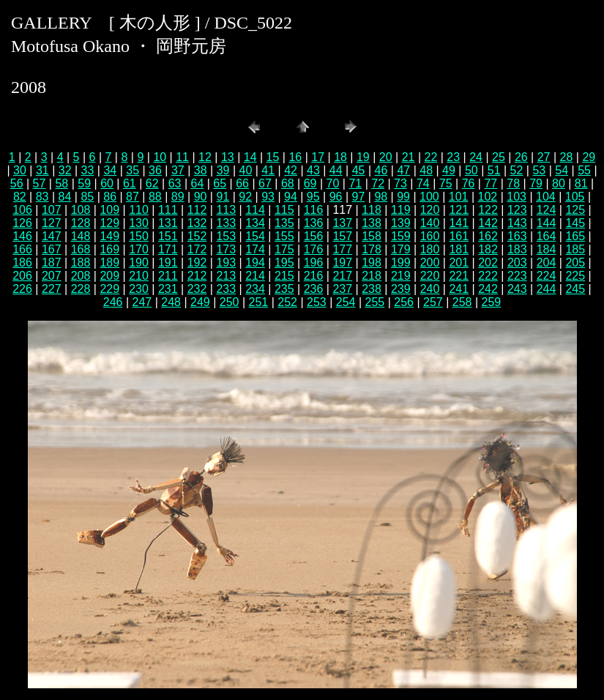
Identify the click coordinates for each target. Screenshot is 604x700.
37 (178, 170)
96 (336, 197)
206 (22, 276)
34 (110, 170)
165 (575, 236)
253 (317, 302)
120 (430, 210)
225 (575, 276)
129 (109, 223)
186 (22, 262)
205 (575, 262)
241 (459, 289)
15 (273, 157)
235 (284, 289)
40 (245, 170)
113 (226, 210)
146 (22, 236)
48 (426, 170)
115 (284, 210)
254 (346, 302)
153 (226, 236)
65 (220, 183)
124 (547, 210)
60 (107, 183)
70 (333, 183)
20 (386, 157)
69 (310, 183)
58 (61, 183)
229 (109, 289)
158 (372, 236)
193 (226, 262)
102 (488, 197)
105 (575, 197)
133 (226, 223)
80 (559, 183)
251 (259, 302)
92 (245, 197)
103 (517, 197)
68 (288, 183)
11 (182, 157)
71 (355, 183)
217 (342, 276)
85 (87, 197)
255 (375, 302)
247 (142, 302)
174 (255, 249)
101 (459, 197)
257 (433, 302)
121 (459, 210)
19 (363, 157)
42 (291, 170)
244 (547, 289)
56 (17, 183)
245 (575, 289)
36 (155, 170)
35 (133, 170)
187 (52, 262)
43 (313, 170)
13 (228, 157)
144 (547, 223)
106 (22, 210)
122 (488, 210)
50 (471, 170)
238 (372, 289)
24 (476, 157)
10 (160, 157)
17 (318, 157)
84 (65, 197)
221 (459, 276)
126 (22, 223)
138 (372, 223)
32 (65, 170)
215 (284, 276)
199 (401, 262)
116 (314, 210)
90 (201, 197)
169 (109, 249)
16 (295, 157)
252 (287, 302)
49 (449, 170)
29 (589, 157)
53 (539, 170)
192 (197, 262)
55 (584, 170)
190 (139, 262)
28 (567, 157)
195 (284, 262)
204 (547, 262)
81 (581, 183)
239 (401, 289)
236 (314, 289)
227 (52, 289)
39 (223, 170)
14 (250, 157)
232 (197, 289)
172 (197, 249)
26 (521, 157)
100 (429, 197)
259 (492, 302)
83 (42, 197)
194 (255, 262)
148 (81, 236)
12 (205, 157)
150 (139, 236)
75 (446, 183)
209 (109, 276)
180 (430, 249)
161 (459, 236)
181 (459, 249)
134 (255, 223)
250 (230, 302)
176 (314, 249)
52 (517, 170)
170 (139, 249)
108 (81, 210)
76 (469, 183)
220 (430, 276)
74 (423, 183)
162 (488, 236)
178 (372, 249)
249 (200, 302)
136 (314, 223)
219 (401, 276)
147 (52, 236)
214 (255, 276)
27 (544, 157)
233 (226, 289)
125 (575, 210)
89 (178, 197)
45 (359, 170)
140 (430, 223)
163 (517, 236)
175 (284, 249)
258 (462, 302)
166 (22, 249)
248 (171, 302)
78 (513, 183)
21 (409, 157)
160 (430, 236)
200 (430, 262)
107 (52, 210)
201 (459, 262)
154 (255, 236)
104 (546, 197)
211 (168, 276)
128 (81, 223)
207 (52, 276)
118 (372, 210)
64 (198, 183)
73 (400, 183)
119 (401, 210)
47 (403, 170)
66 (242, 183)
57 (40, 183)
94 (291, 197)
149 (109, 236)
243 (517, 289)
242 (488, 289)
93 (268, 197)
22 (431, 157)
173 (226, 249)
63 (175, 183)
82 (20, 197)
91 (223, 197)
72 (378, 183)
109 (109, 210)
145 (575, 223)
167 (52, 249)
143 (517, 223)
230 (139, 289)
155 (284, 236)
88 (155, 197)
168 (81, 249)
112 (197, 210)
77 (491, 183)
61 (130, 183)
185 (575, 249)
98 (381, 197)
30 (20, 170)
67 (265, 183)
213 (226, 276)
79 (536, 183)
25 (499, 157)
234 (255, 289)
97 (359, 197)
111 (168, 210)
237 (342, 289)
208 (81, 276)
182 (488, 249)
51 (494, 170)
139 (401, 223)
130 (139, 223)
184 (547, 249)
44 (336, 170)
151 (168, 236)
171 (168, 249)
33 (88, 170)
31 (42, 170)
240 (430, 289)
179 (401, 249)
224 (547, 276)
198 (372, 262)
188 (81, 262)
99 (403, 197)
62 (152, 183)
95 (313, 197)
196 (314, 262)
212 (197, 276)
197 (342, 262)
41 (268, 170)
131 (168, 223)
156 (314, 236)
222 (488, 276)
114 (255, 210)
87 (133, 197)
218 (372, 276)
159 (401, 236)
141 (459, 223)
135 (284, 223)
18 (340, 157)
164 (547, 236)
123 (517, 210)
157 (342, 236)
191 (168, 262)
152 (197, 236)
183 (517, 249)
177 (342, 249)
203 (517, 262)
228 (81, 289)
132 (197, 223)
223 (517, 276)
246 (113, 302)
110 (139, 210)
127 (52, 223)
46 (381, 170)
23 (453, 157)
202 (488, 262)
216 (314, 276)
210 (139, 276)
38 (201, 170)
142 (488, 223)
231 (168, 289)
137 (342, 223)
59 (84, 183)
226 (22, 289)
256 (404, 302)
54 (562, 170)
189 (109, 262)
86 (110, 197)
